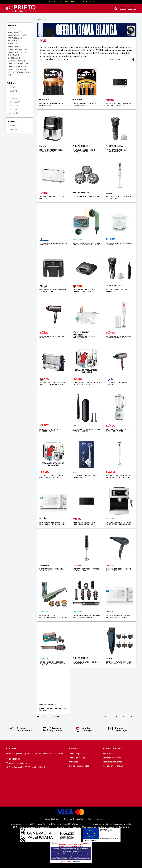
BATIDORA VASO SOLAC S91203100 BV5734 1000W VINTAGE (118, 430)
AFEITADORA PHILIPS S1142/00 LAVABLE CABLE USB (117, 151)
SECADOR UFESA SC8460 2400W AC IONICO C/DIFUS (118, 570)
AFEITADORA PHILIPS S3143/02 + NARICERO (117, 290)
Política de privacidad (78, 754)
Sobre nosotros (110, 754)
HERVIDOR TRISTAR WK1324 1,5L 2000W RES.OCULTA (51, 570)
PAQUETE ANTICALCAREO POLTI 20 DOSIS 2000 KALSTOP (52, 430)
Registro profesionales (113, 766)
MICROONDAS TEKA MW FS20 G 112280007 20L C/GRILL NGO (84, 523)
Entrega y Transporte (112, 758)
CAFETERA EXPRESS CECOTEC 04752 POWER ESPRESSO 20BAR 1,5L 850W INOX (119, 523)
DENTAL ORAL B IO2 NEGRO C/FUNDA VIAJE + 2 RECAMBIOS (86, 430)
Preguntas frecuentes (113, 762)
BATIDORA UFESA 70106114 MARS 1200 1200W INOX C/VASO (86, 570)
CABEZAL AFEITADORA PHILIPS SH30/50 (86, 197)
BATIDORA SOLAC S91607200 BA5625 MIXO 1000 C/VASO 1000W (119, 337)
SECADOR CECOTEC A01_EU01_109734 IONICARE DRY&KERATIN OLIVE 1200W (86, 244)
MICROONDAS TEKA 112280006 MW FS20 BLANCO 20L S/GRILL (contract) (119, 104)
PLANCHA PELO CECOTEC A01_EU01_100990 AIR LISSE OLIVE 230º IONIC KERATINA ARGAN (53, 616)
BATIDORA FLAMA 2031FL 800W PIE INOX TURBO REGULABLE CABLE (118, 477)
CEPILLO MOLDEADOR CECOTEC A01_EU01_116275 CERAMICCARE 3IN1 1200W (53, 663)
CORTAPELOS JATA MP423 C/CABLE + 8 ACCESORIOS (53, 244)
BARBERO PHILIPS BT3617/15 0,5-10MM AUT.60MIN (53, 709)
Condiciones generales (79, 766)
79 (131, 716)
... (127, 716)
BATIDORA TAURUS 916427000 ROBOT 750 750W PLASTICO (120, 197)
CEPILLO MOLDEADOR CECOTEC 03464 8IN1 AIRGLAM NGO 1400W (86, 616)
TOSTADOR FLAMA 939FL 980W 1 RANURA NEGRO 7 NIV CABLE (51, 477)
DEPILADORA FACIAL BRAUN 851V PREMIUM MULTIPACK (85, 337)
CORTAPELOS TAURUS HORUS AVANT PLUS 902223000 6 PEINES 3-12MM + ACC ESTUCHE (119, 663)
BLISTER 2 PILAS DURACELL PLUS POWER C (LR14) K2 (84, 104)
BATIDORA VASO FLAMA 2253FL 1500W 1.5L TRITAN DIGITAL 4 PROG (86, 384)
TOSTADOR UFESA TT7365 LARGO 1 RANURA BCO (52, 197)
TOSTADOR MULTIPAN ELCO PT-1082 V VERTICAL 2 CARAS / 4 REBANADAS (53, 384)
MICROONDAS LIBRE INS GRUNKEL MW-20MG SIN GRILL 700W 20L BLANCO (118, 616)
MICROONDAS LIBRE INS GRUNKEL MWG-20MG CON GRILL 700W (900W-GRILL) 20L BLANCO (53, 523)
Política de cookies (77, 758)
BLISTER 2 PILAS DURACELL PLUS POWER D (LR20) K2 (51, 104)
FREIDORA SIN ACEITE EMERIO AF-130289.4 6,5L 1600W (52, 151)
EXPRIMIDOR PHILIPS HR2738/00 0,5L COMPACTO (119, 244)
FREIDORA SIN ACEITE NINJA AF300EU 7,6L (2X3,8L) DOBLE (53, 290)
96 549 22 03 (14, 759)
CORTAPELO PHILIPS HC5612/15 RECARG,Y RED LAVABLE (84, 151)
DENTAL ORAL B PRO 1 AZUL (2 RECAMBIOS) (84, 477)
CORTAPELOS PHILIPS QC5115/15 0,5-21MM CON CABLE (86, 663)
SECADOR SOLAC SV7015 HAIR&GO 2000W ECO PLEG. (52, 337)
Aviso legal (74, 762)
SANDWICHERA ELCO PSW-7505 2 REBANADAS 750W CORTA (84, 290)
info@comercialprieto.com (20, 763)
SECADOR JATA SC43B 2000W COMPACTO (116, 384)
